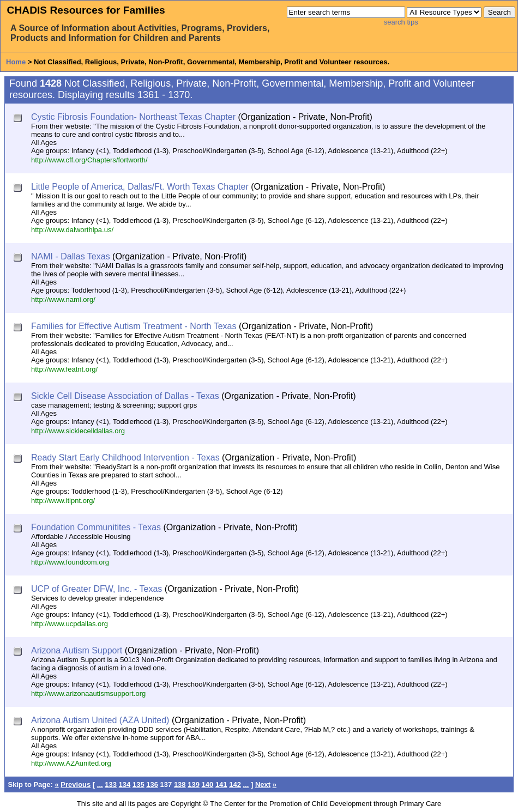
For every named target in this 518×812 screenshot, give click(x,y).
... (100, 784)
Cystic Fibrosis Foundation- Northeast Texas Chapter (133, 117)
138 (180, 784)
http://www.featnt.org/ (64, 369)
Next (263, 784)
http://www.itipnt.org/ (63, 501)
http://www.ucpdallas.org (70, 624)
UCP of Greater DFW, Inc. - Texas (97, 589)
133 (111, 784)
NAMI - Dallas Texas (71, 256)
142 (235, 784)
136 (152, 784)
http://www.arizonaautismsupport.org (88, 693)
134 (125, 784)
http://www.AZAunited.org (71, 763)
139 (194, 784)
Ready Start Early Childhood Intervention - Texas (125, 457)
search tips (401, 22)
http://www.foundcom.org (70, 562)
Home (16, 62)
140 (208, 784)
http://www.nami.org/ (63, 299)
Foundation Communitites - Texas (96, 527)
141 (221, 784)
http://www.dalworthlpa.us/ (72, 230)
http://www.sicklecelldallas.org (78, 431)
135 (138, 784)
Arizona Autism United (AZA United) (100, 720)
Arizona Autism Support (77, 650)
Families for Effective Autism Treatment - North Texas (134, 326)
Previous (76, 784)
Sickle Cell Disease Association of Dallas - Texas (125, 396)
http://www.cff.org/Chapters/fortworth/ (89, 160)
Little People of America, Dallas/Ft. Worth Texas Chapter (140, 187)
